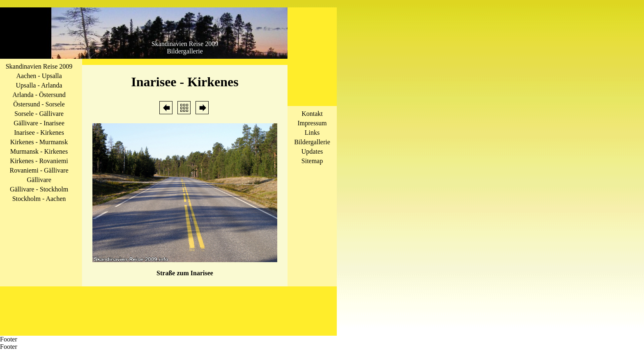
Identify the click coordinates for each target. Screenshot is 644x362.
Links (312, 133)
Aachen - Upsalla (39, 76)
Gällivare (39, 180)
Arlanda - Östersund (39, 95)
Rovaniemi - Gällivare (39, 170)
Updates (312, 151)
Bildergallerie (312, 142)
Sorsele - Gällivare (39, 114)
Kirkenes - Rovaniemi (39, 161)
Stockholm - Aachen (39, 199)
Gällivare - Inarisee (39, 123)
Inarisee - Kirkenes (39, 133)
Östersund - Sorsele (39, 104)
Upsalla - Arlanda (39, 85)
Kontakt (312, 114)
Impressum (312, 123)
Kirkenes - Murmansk (39, 142)
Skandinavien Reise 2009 (39, 66)
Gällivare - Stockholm (39, 189)
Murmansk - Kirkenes (39, 151)
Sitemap (312, 161)
